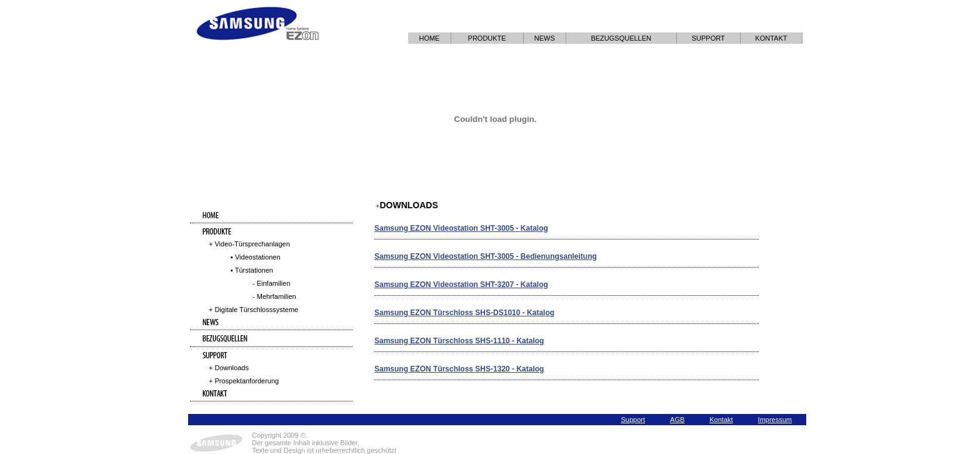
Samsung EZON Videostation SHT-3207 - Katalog (461, 285)
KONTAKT (771, 38)
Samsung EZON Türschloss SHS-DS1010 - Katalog (464, 313)
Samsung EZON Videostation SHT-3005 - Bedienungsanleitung (486, 256)
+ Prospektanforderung (244, 381)
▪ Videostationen (256, 257)
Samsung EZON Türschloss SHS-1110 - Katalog (459, 341)
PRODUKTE (487, 38)
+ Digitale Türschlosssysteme (253, 310)
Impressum (775, 420)
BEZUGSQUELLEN (621, 38)
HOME (429, 38)
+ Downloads (229, 368)
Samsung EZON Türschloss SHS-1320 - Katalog (459, 369)
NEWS (545, 38)
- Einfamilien (272, 283)
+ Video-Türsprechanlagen (249, 244)
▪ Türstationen (252, 270)
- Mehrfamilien (274, 296)
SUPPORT (708, 38)
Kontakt (721, 420)
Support (633, 420)
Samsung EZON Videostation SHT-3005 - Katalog (461, 228)
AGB (677, 420)
